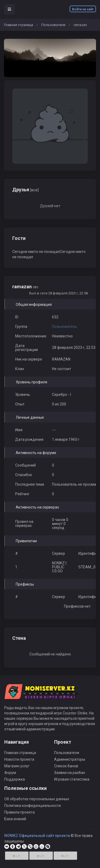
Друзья (25, 190)
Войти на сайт (83, 9)
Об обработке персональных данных (37, 799)
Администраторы (70, 759)
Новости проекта (19, 759)
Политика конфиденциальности (33, 806)
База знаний (15, 819)
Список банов (66, 766)
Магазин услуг (17, 766)
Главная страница (19, 25)
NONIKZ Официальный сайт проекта (37, 836)
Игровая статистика (72, 779)
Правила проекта (19, 812)
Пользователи (53, 25)
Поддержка (15, 779)
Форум (10, 773)
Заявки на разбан (70, 773)
